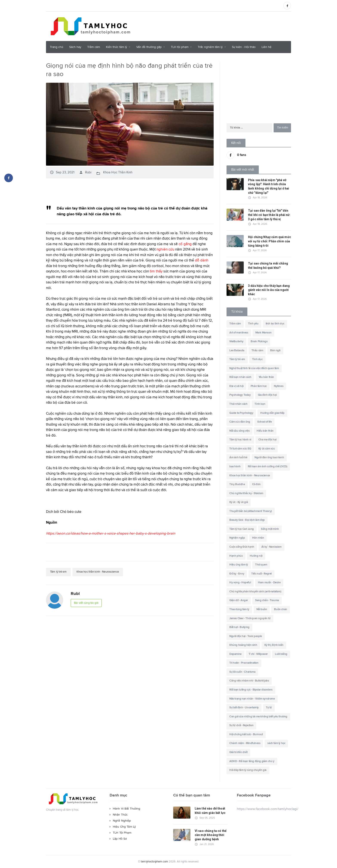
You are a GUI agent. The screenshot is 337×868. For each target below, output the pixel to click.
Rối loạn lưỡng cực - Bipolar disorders (251, 690)
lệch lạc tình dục (275, 324)
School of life (264, 422)
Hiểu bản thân (265, 431)
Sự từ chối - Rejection (241, 725)
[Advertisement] (213, 26)
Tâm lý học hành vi (240, 440)
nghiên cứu (165, 249)
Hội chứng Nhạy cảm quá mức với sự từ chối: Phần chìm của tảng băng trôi (269, 241)
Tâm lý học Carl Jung (242, 529)
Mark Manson (263, 333)
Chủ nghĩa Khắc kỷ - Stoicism (246, 493)
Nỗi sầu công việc (239, 431)
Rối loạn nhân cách (240, 377)
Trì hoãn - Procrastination (244, 663)
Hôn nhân (258, 538)
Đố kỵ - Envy (237, 574)
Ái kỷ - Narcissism (271, 547)
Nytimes (279, 386)
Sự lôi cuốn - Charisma (242, 672)
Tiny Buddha (237, 484)
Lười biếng (281, 654)
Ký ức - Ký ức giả (239, 502)
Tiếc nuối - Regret (261, 574)
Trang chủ (57, 47)
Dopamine (235, 654)
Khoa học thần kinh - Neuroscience (101, 572)
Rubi (85, 172)
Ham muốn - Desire (269, 583)
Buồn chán (280, 609)
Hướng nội (256, 556)
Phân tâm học (259, 386)
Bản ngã (275, 351)
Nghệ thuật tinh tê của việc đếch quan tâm (254, 368)
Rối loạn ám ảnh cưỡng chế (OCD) (268, 467)
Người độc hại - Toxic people (246, 636)
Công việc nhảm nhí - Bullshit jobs (249, 681)
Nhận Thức (120, 815)
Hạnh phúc (236, 556)
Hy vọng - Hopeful (240, 583)
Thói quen (261, 565)
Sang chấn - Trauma (267, 600)
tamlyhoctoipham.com (155, 862)
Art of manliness (239, 333)
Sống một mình (270, 529)
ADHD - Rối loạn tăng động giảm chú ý (252, 761)
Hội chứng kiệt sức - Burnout (246, 734)
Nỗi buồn (262, 609)
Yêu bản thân (266, 377)
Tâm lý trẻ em (59, 572)
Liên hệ (267, 47)
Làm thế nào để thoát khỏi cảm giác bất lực (210, 811)
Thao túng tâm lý (239, 609)
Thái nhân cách (238, 404)
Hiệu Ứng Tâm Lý (124, 827)
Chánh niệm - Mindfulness (245, 743)
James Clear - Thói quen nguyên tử (250, 618)
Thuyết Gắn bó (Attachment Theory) (251, 511)
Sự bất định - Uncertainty (244, 708)
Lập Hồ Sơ (120, 839)
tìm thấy (156, 271)
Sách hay (75, 47)
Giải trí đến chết (238, 752)
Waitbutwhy (236, 342)
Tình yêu (253, 324)
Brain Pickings (259, 342)
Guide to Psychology (241, 413)
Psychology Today (240, 395)
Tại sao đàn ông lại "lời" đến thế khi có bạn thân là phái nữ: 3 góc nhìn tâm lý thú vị (269, 215)
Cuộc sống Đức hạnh (242, 547)
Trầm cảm (94, 47)
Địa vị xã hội (236, 386)
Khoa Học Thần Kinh (117, 172)
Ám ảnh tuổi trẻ (238, 458)
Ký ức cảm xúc (267, 449)
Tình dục (257, 359)
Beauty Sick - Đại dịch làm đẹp (247, 520)
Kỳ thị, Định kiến (274, 645)
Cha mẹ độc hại (267, 440)
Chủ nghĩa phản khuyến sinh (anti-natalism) (255, 592)
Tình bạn (260, 404)
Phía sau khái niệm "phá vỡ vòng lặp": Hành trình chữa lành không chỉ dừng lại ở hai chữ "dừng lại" (268, 186)
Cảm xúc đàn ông (240, 422)
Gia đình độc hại (267, 395)
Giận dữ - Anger (239, 600)
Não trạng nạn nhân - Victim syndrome (252, 699)
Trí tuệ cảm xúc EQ (240, 449)
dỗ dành (201, 260)
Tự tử (269, 708)
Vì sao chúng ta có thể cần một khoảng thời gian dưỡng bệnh (210, 835)
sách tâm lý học (276, 743)
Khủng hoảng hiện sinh (243, 645)
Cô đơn (256, 484)
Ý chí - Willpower (258, 654)
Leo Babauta (237, 351)
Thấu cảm (257, 351)
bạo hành (235, 467)
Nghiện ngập (237, 538)
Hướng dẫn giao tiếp (272, 413)
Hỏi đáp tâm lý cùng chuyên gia (248, 770)
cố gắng (185, 244)
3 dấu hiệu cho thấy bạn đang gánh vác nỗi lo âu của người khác (268, 290)
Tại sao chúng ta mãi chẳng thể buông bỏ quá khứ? (268, 266)
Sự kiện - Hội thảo (244, 47)
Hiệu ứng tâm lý (239, 565)
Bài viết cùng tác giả (87, 603)
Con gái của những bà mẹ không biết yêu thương (258, 717)
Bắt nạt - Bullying (239, 627)
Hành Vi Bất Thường (126, 809)
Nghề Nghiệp (122, 821)
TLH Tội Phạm (122, 833)
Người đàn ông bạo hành (269, 458)
